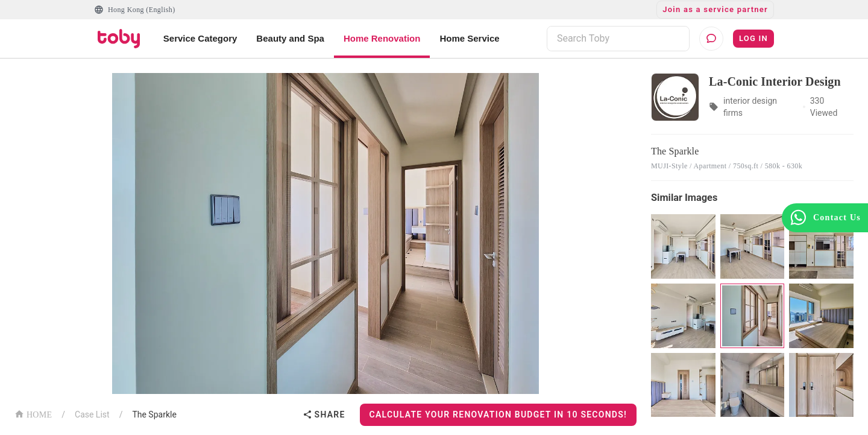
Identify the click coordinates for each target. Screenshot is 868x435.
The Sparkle (154, 414)
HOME (33, 414)
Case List (92, 414)
